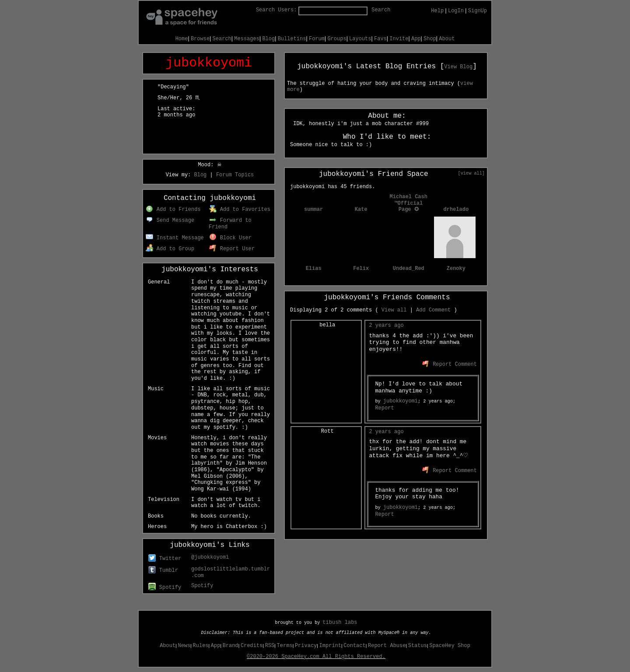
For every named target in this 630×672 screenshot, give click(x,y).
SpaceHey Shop (450, 646)
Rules (201, 646)
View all (394, 310)
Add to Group (170, 249)
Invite (399, 39)
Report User (232, 249)
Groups (337, 39)
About (447, 39)
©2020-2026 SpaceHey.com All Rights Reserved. (316, 657)
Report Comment (450, 364)
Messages (247, 39)
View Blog (458, 67)
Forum (317, 39)
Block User (230, 238)
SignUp (478, 11)
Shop (430, 39)
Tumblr (163, 570)
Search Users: (276, 10)
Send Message (170, 220)
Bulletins (292, 39)
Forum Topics (235, 175)
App (416, 39)
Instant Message (175, 238)
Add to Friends (173, 210)
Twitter (165, 559)
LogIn (456, 11)
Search (381, 10)
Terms (285, 646)
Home (182, 39)
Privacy (306, 646)
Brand (231, 646)
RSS (270, 646)
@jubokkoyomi (210, 557)
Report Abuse (387, 646)
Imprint (330, 646)
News (184, 646)
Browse (200, 39)
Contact (354, 646)
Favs (380, 39)
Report (384, 408)
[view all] (471, 173)
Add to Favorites (240, 210)
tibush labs (340, 623)
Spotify (165, 588)
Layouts (360, 39)
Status (418, 646)
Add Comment (433, 310)
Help (437, 11)
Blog (268, 39)
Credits (252, 646)
